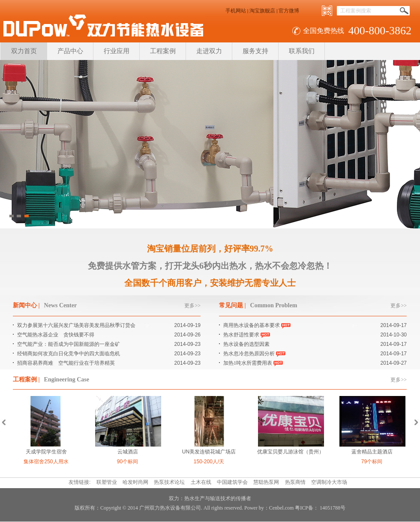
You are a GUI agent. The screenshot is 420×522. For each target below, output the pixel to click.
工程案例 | (26, 379)
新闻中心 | (26, 305)
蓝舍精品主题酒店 (372, 452)
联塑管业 (107, 482)
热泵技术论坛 (169, 482)
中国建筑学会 (232, 482)
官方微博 (289, 11)
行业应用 (117, 51)
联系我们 (302, 51)
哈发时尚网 (135, 482)
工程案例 (163, 51)
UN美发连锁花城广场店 (209, 452)
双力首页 (24, 51)
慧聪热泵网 (266, 482)
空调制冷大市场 (329, 482)
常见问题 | (232, 305)
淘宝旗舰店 (262, 11)
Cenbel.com (282, 508)
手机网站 (236, 11)
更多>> (192, 306)
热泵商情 (295, 482)
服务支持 (255, 51)
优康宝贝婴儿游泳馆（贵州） (291, 452)
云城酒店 (128, 452)
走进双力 (209, 51)
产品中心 (70, 51)
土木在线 (201, 482)
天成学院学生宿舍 (46, 452)
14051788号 (332, 508)
